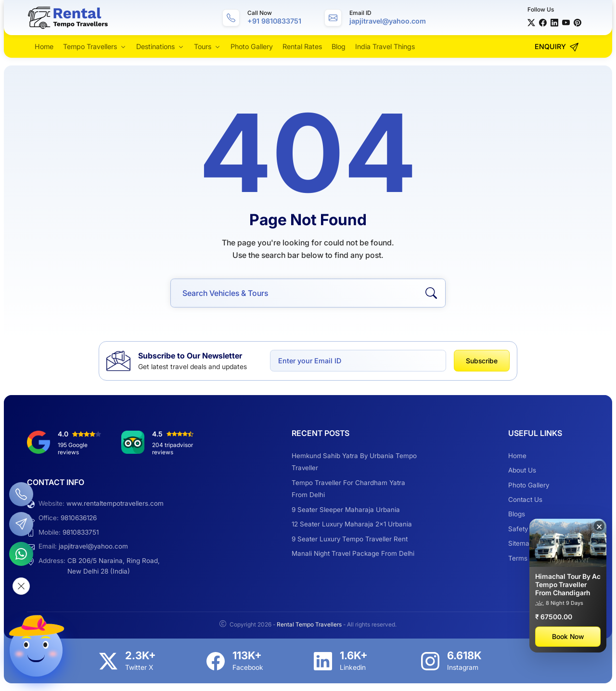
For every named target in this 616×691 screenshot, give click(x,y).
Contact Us (525, 499)
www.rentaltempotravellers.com (115, 503)
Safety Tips (526, 529)
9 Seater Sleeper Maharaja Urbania (346, 510)
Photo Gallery (252, 46)
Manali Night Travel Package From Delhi (353, 553)
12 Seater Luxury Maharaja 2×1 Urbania (352, 524)
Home (44, 46)
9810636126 (79, 518)
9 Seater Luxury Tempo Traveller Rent (350, 539)
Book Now (568, 636)
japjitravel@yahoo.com (93, 546)
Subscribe (482, 361)
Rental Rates (302, 46)
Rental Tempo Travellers (310, 624)
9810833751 (81, 532)
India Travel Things (385, 46)
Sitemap (521, 543)
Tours (203, 46)
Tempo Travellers (90, 46)
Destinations (155, 46)
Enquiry (557, 47)
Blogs (517, 514)
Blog (339, 46)
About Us (522, 470)
